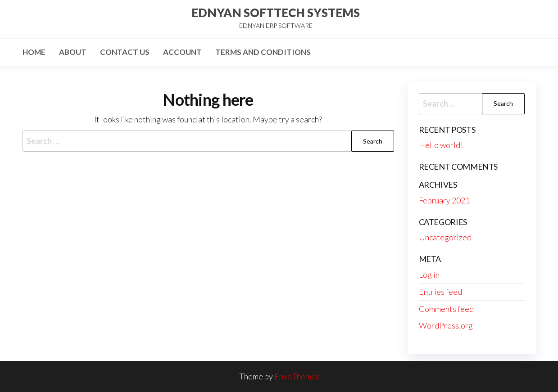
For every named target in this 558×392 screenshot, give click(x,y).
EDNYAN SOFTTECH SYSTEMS (276, 13)
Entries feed (440, 292)
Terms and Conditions (263, 52)
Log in (429, 275)
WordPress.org (446, 325)
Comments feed (446, 309)
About (73, 52)
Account (182, 52)
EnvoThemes (297, 376)
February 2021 (444, 200)
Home (34, 52)
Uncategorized (445, 237)
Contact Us (125, 52)
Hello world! (441, 145)
